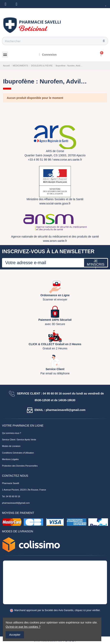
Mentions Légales (10, 459)
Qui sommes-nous (11, 433)
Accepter (15, 635)
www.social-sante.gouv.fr (55, 203)
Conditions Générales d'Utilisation (18, 453)
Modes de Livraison (11, 446)
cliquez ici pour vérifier (87, 610)
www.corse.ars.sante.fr (68, 160)
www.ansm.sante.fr (55, 241)
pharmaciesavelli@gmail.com (16, 503)
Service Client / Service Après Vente (19, 440)
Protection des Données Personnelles (20, 466)
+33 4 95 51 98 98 (39, 160)
